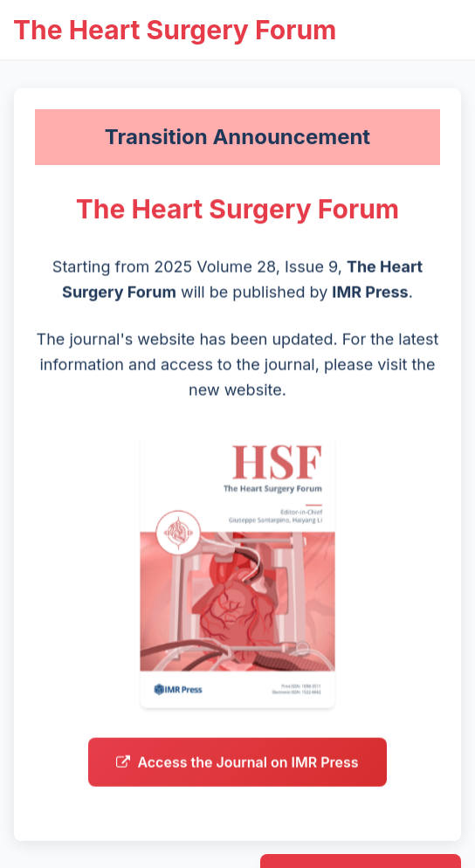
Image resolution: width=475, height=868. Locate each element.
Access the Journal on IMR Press (237, 768)
